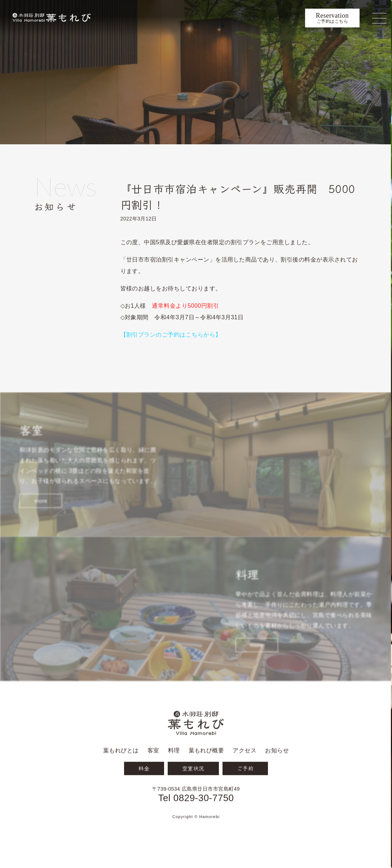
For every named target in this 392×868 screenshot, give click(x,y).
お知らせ (77, 196)
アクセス (245, 769)
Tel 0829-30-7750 (196, 816)
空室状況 (193, 787)
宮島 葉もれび (52, 18)
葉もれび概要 (206, 769)
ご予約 (245, 787)
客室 (153, 769)
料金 (144, 787)
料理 (174, 769)
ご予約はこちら (332, 18)
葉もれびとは (121, 769)
